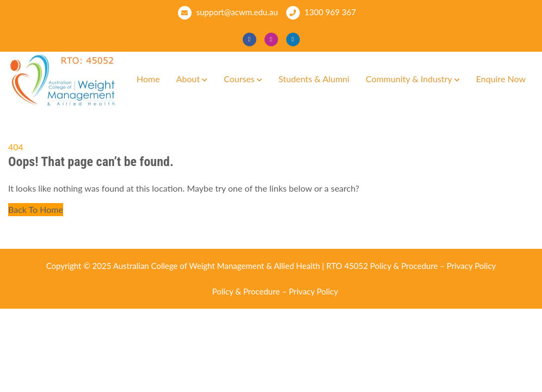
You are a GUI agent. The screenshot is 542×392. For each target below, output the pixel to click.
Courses (239, 79)
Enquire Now (501, 79)
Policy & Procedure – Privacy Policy (433, 266)
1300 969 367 (321, 13)
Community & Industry (409, 79)
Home (148, 79)
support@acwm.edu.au (228, 13)
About (188, 79)
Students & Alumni (314, 79)
